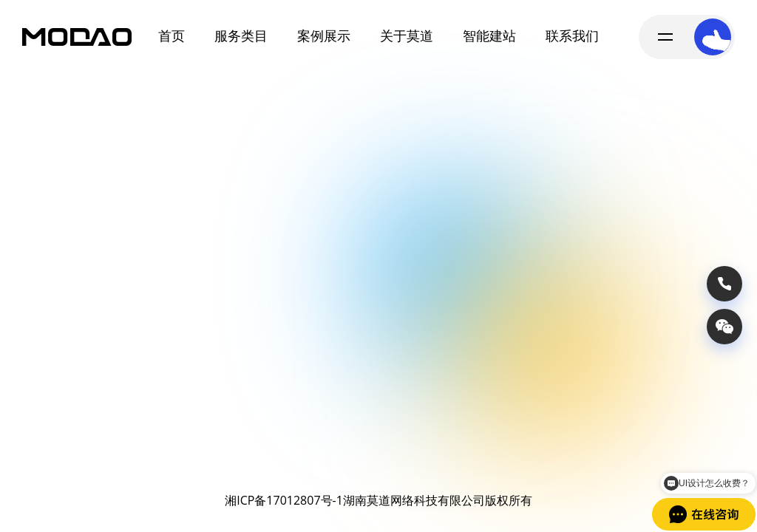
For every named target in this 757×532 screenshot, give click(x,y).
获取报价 (651, 433)
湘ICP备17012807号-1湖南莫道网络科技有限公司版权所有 (378, 500)
